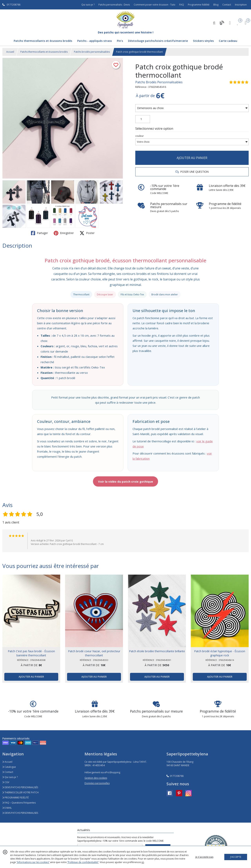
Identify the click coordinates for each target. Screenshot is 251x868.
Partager (39, 233)
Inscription (241, 5)
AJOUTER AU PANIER (192, 158)
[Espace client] (230, 23)
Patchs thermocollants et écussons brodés (44, 52)
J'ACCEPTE (236, 857)
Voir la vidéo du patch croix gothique (125, 481)
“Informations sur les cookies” (33, 862)
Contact (227, 5)
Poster (87, 233)
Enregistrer (64, 233)
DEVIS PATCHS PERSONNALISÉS (20, 787)
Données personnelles (97, 783)
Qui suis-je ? (10, 777)
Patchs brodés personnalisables (92, 52)
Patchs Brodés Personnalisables (159, 82)
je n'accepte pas (204, 857)
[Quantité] (143, 119)
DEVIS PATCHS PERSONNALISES (20, 813)
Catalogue (9, 767)
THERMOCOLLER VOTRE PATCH (20, 792)
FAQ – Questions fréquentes (19, 803)
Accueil (10, 52)
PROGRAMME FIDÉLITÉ (15, 798)
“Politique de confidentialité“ (83, 862)
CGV (6, 782)
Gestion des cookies (96, 778)
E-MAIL (7, 808)
